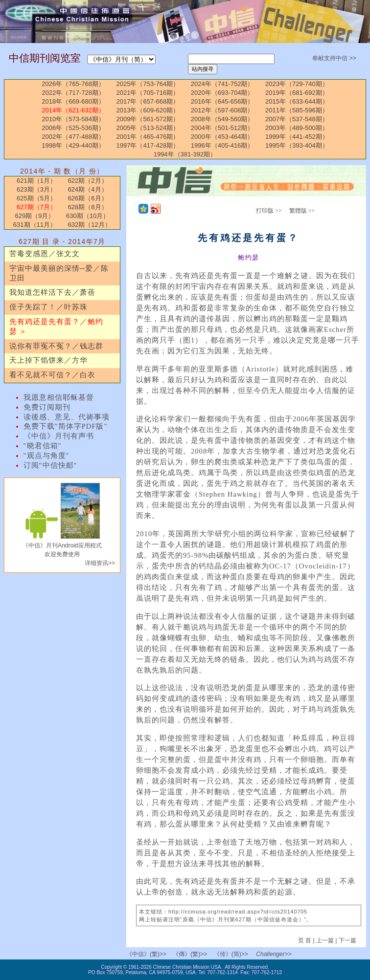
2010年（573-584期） (73, 119)
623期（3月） (36, 189)
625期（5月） (36, 198)
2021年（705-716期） (148, 93)
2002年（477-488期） (73, 137)
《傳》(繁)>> (190, 954)
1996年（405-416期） (222, 145)
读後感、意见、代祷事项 (67, 417)
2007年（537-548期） (297, 119)
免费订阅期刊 (47, 407)
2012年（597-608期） (222, 110)
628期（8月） (88, 207)
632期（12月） (90, 225)
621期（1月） (36, 181)
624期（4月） (88, 189)
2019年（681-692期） (297, 93)
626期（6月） (88, 198)
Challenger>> (274, 954)
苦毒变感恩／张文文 (45, 254)
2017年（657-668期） (148, 101)
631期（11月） (35, 225)
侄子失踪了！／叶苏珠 (48, 307)
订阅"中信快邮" (50, 465)
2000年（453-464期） (222, 137)
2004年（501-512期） (222, 128)
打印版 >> (269, 211)
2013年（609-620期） (148, 110)
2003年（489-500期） (297, 128)
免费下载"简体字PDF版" (66, 426)
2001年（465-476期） (148, 137)
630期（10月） (88, 216)
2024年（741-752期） (222, 84)
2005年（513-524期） (148, 128)
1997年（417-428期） (148, 145)
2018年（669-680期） (73, 101)
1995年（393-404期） (297, 145)
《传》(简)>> (231, 954)
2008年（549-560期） (222, 119)
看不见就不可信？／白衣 (52, 375)
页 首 (306, 940)
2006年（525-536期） (73, 128)
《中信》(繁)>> (146, 954)
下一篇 (347, 940)
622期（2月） (88, 181)
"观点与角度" (46, 456)
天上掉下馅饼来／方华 (48, 360)
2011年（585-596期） (297, 110)
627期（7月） (36, 207)
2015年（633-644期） (297, 101)
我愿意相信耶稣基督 (59, 397)
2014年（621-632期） (73, 110)
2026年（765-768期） (73, 84)
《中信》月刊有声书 (59, 436)
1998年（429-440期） (73, 145)
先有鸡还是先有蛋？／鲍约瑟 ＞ (56, 327)
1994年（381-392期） (185, 154)
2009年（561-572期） (148, 119)
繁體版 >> (302, 211)
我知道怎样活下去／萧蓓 (52, 292)
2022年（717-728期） (73, 93)
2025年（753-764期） (148, 84)
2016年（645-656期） (222, 101)
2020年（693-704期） (222, 93)
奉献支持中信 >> (334, 58)
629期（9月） (35, 216)
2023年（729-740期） (297, 84)
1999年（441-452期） (297, 137)
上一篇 (325, 940)
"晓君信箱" (43, 446)
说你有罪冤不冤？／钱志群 (56, 346)
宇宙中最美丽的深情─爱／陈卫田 (59, 273)
